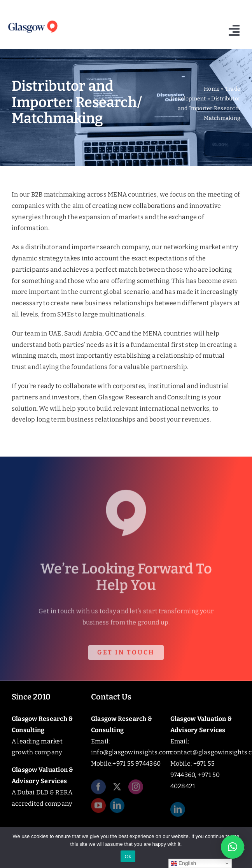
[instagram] (136, 788)
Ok (128, 857)
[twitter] (117, 788)
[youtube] (98, 807)
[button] (233, 847)
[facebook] (98, 788)
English (183, 863)
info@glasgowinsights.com (131, 752)
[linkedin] (117, 807)
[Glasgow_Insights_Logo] (32, 21)
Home (212, 89)
